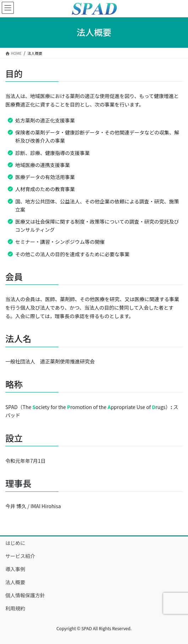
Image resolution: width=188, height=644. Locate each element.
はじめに (15, 543)
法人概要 (15, 582)
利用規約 (15, 608)
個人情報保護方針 (25, 595)
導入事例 (15, 569)
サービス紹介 (20, 556)
